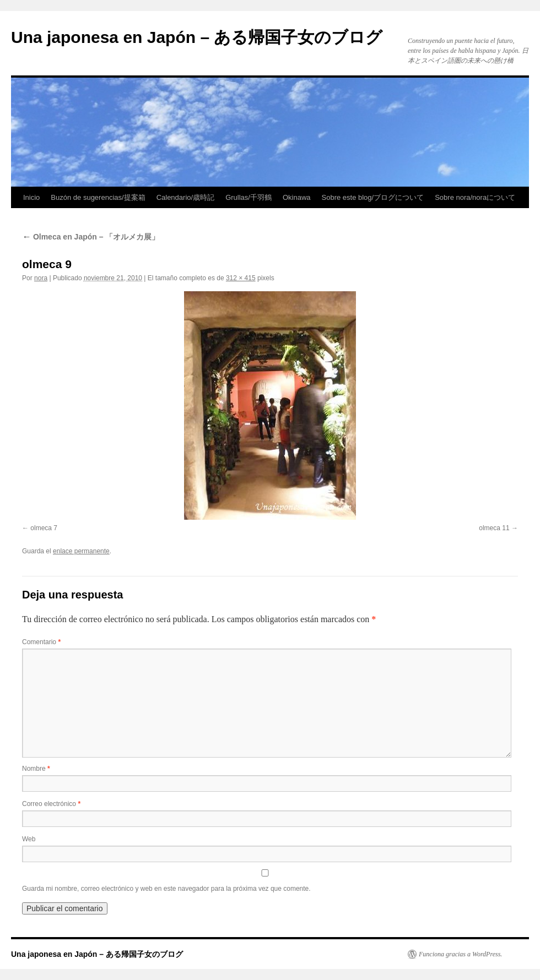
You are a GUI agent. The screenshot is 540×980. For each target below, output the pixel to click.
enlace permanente (81, 551)
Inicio (31, 197)
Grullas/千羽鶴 (249, 197)
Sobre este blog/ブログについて (373, 197)
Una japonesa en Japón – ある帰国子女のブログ (197, 37)
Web (29, 839)
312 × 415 (241, 278)
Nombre (36, 769)
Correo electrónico (51, 804)
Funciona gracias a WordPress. (460, 954)
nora (41, 278)
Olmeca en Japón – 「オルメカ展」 (91, 237)
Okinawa (297, 197)
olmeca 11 (494, 528)
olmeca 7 (44, 528)
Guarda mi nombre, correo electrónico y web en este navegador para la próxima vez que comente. (166, 889)
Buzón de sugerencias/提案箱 (98, 197)
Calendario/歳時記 (186, 197)
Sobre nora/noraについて (475, 197)
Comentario (41, 642)
